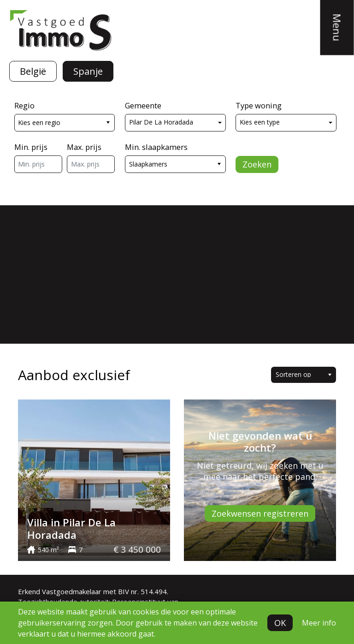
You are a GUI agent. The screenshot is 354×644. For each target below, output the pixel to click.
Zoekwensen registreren (260, 513)
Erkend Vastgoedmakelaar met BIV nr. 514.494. (93, 591)
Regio (24, 105)
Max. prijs (84, 147)
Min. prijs (31, 147)
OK (280, 623)
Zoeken (257, 164)
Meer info (319, 623)
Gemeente (143, 105)
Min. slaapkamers (156, 147)
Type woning (259, 105)
